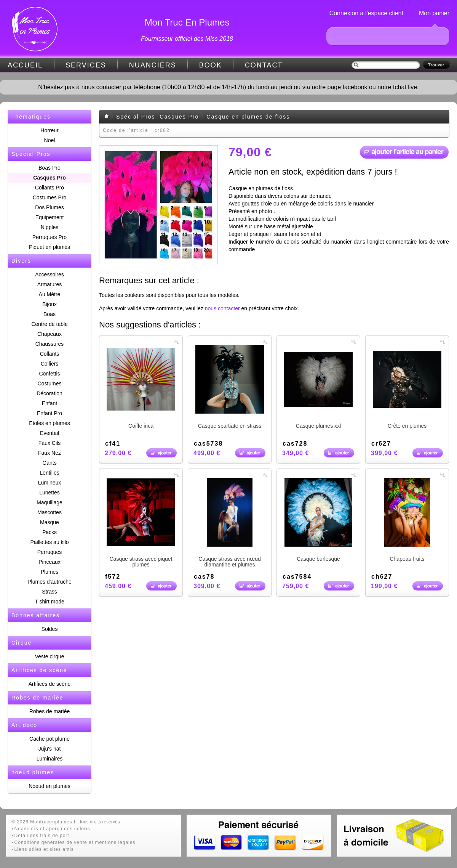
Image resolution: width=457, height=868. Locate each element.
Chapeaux (50, 334)
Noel (50, 140)
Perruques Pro (50, 237)
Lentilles (49, 473)
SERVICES (86, 65)
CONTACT (264, 65)
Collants (50, 354)
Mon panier (434, 13)
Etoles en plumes (49, 423)
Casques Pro (50, 178)
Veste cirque (49, 656)
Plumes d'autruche (50, 582)
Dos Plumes (49, 207)
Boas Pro (50, 168)
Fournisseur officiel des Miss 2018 (187, 39)
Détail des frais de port (42, 836)
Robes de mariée (50, 711)
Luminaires (50, 759)
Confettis (49, 374)
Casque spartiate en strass (230, 387)
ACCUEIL (25, 65)
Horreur (49, 130)
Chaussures (50, 344)
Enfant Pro (50, 413)
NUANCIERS (153, 65)
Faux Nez (50, 453)
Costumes (49, 383)
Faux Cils (50, 443)
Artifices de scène (50, 684)
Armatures (50, 284)
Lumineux (50, 483)
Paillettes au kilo (49, 542)
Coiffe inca (141, 387)
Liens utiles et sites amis (44, 849)
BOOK (211, 65)
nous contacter (222, 308)
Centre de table (50, 324)
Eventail (50, 433)
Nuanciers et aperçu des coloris (52, 829)
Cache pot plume (50, 739)
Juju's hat (50, 749)
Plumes (50, 572)
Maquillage (50, 502)
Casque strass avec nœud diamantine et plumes (230, 523)
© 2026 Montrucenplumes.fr (44, 822)
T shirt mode (50, 602)
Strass (50, 592)
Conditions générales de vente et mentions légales (75, 842)
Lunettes (50, 493)
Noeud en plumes (50, 786)
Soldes (50, 629)
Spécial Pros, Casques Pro (157, 117)
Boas (50, 314)
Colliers (50, 364)
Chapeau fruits (407, 520)
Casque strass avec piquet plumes (141, 523)
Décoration (50, 393)
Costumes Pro (50, 197)
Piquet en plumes (50, 247)
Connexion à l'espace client (366, 13)
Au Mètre (50, 294)
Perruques (50, 552)
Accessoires (49, 274)
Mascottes (50, 512)
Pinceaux (50, 562)
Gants (49, 463)
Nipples (50, 227)
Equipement (50, 217)
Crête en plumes (407, 387)
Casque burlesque (318, 520)
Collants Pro (50, 188)
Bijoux (50, 304)
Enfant (50, 403)
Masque (50, 522)
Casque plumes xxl (318, 387)
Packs (50, 532)
